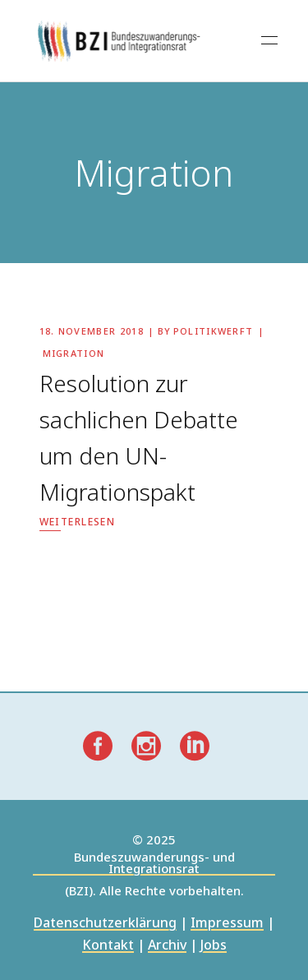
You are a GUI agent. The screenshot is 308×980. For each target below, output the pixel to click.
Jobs (214, 946)
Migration (74, 353)
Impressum (227, 924)
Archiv (167, 946)
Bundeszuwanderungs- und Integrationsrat (154, 864)
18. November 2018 (92, 331)
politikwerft (214, 331)
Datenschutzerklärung (105, 924)
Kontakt (108, 946)
